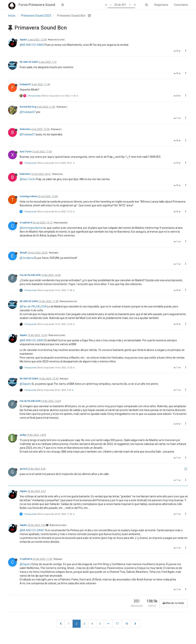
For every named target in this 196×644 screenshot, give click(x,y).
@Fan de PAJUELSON (68, 301)
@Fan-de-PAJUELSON (33, 306)
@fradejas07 (62, 107)
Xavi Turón (26, 152)
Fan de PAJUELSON (30, 275)
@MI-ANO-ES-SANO (32, 45)
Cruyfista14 (26, 223)
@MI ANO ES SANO (56, 40)
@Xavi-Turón (28, 179)
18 (127, 624)
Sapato (23, 40)
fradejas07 (25, 84)
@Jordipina (54, 253)
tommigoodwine (29, 196)
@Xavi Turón (57, 174)
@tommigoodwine (61, 223)
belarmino (25, 129)
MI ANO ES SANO (29, 62)
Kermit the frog (28, 107)
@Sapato (64, 379)
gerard (23, 469)
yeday (23, 435)
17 (117, 624)
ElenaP (23, 253)
